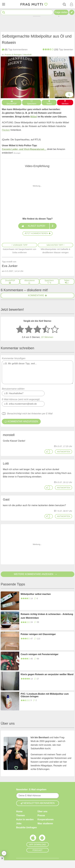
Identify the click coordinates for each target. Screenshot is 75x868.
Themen (21, 815)
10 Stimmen (47, 337)
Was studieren (45, 823)
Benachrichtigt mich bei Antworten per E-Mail (30, 414)
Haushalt (27, 55)
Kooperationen (46, 819)
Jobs (19, 823)
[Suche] (64, 4)
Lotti (6, 463)
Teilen (49, 102)
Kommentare (37, 295)
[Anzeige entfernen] (2, 858)
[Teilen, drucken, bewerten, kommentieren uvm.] (4, 853)
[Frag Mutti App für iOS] (33, 838)
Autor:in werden (25, 819)
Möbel (34, 117)
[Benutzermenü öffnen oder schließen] (71, 4)
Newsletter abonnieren (38, 803)
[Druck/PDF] (10, 282)
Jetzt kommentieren (37, 233)
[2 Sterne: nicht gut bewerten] (29, 330)
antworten (63, 452)
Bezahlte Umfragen (27, 827)
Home (19, 811)
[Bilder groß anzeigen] (69, 95)
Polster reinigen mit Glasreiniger (38, 634)
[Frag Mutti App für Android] (42, 838)
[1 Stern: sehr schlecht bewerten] (20, 330)
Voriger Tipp (19, 245)
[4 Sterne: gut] (46, 330)
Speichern (32, 102)
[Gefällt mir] (47, 452)
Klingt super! (37, 226)
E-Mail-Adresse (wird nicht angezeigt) (21, 399)
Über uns (42, 811)
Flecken (6, 130)
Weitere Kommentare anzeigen (37, 574)
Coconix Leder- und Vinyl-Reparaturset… (24, 149)
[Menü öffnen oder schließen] (4, 4)
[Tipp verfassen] (72, 12)
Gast (6, 499)
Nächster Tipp (55, 245)
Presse (41, 815)
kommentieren (15, 49)
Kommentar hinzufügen (37, 371)
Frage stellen (61, 12)
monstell (9, 435)
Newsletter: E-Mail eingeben (31, 790)
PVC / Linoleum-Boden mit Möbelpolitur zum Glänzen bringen (45, 695)
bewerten (58, 49)
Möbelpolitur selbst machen (36, 594)
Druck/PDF (12, 102)
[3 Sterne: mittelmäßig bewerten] (37, 330)
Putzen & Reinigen (13, 55)
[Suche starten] (4, 12)
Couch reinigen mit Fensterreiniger (40, 654)
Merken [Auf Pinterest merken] (65, 102)
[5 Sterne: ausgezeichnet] (55, 330)
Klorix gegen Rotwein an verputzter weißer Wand (47, 674)
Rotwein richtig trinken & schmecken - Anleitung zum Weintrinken (47, 616)
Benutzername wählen (13, 389)
